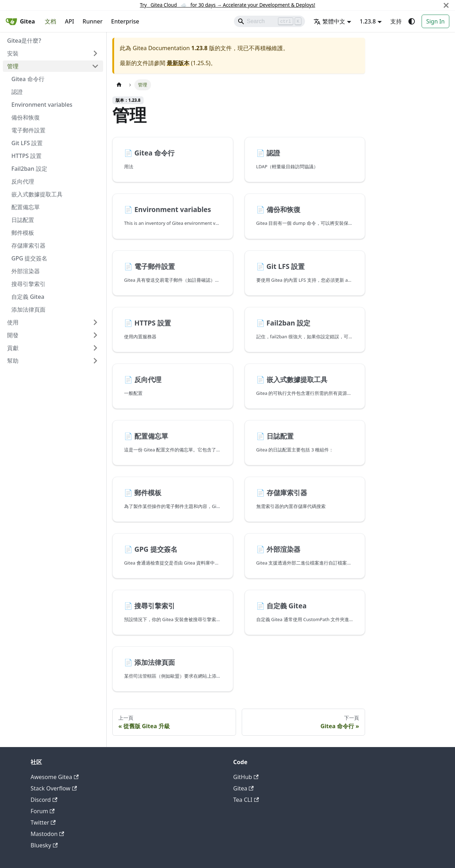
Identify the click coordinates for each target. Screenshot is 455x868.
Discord (44, 800)
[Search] (269, 21)
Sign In (435, 21)
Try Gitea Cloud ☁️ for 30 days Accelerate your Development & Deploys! (227, 5)
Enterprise (125, 21)
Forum (43, 811)
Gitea (243, 788)
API (69, 21)
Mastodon (47, 834)
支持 (396, 21)
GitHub (246, 777)
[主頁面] (119, 85)
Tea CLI (246, 800)
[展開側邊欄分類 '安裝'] (95, 53)
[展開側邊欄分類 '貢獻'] (95, 348)
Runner (92, 21)
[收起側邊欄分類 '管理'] (95, 66)
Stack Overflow (54, 788)
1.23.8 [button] (368, 21)
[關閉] (446, 5)
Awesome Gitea (55, 777)
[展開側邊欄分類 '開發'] (95, 335)
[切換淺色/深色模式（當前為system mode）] (412, 21)
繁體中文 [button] (329, 21)
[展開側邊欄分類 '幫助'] (95, 361)
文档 (50, 21)
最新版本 (178, 63)
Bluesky (44, 845)
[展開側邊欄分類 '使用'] (95, 322)
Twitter (43, 822)
